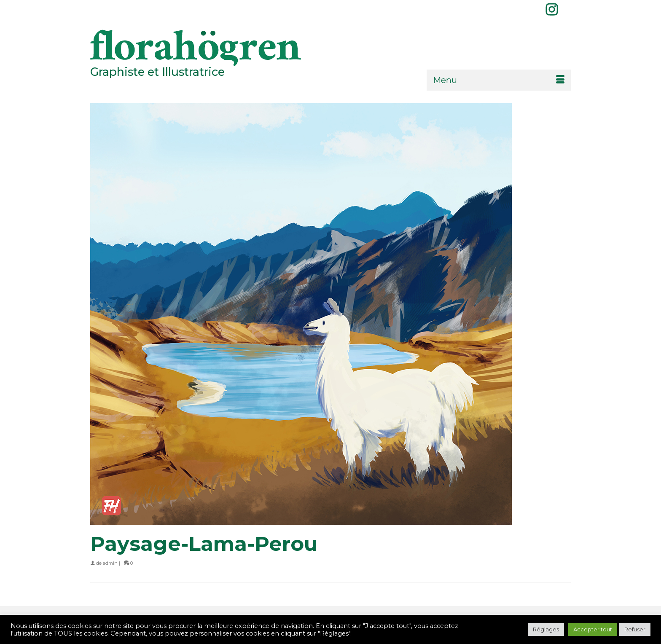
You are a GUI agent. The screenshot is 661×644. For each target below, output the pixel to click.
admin (110, 563)
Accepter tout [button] (593, 629)
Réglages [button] (546, 629)
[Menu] (499, 80)
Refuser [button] (635, 629)
